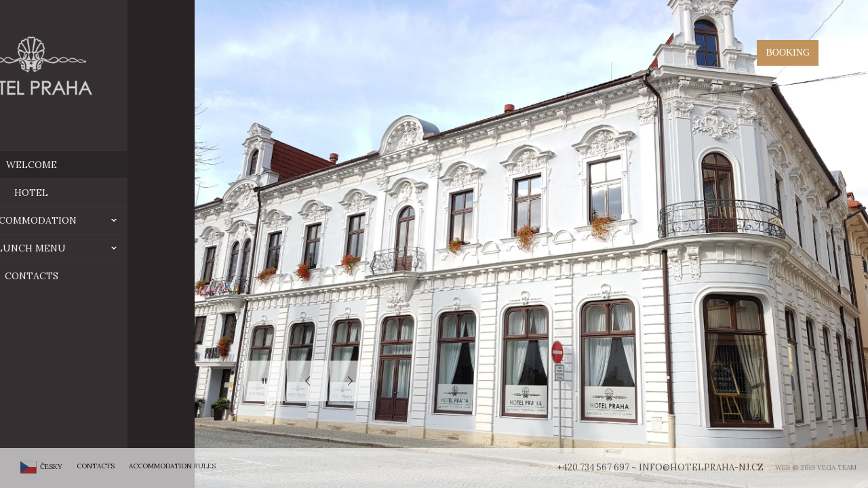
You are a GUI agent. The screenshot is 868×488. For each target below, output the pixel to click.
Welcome (96, 165)
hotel (96, 192)
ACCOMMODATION (122, 220)
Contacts (96, 276)
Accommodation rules (172, 466)
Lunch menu (127, 248)
